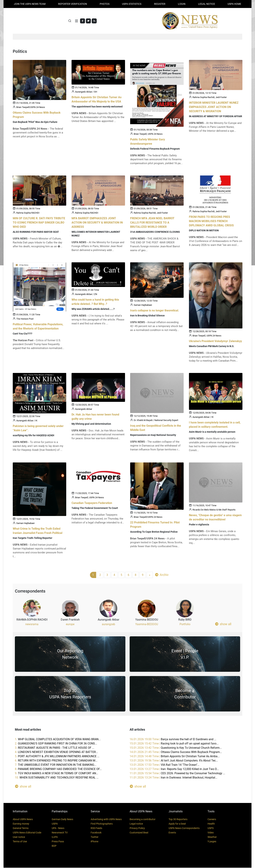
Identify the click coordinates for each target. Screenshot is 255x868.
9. (56, 774)
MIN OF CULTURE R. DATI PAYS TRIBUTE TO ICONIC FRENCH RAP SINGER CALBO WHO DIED (39, 223)
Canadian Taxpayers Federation (92, 503)
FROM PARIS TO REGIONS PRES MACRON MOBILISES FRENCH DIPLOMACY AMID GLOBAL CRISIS (211, 222)
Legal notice (136, 824)
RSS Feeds (96, 828)
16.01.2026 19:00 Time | (173, 740)
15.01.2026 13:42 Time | (176, 748)
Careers (212, 820)
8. (58, 769)
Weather (212, 837)
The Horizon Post (25, 319)
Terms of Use (20, 842)
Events (172, 833)
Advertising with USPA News (106, 820)
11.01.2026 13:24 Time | (173, 778)
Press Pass (58, 842)
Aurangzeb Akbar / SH (86, 92)
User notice (19, 837)
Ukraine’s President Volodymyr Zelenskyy (215, 342)
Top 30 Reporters (178, 820)
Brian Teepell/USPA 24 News (31, 108)
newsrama (32, 625)
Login (182, 4)
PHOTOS (105, 4)
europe (70, 625)
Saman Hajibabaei (143, 306)
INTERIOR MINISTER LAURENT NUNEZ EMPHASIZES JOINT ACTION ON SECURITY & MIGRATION (214, 108)
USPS (211, 828)
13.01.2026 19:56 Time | (174, 761)
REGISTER (160, 4)
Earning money (21, 824)
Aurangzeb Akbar (84, 410)
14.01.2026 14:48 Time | (175, 757)
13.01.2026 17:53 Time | (165, 765)
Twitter (95, 837)
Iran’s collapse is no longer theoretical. (155, 311)
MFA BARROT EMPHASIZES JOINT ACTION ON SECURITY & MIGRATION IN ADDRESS (97, 223)
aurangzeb (108, 625)
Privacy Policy (137, 828)
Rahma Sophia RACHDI (28, 213)
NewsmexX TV (60, 833)
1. (58, 740)
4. (56, 752)
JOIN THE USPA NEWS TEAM (30, 4)
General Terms (21, 828)
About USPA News (23, 820)
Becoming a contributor (143, 820)
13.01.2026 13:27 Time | (174, 769)
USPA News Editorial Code (27, 833)
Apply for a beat (177, 824)
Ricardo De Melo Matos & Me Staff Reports (214, 510)
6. (56, 761)
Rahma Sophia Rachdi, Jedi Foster (210, 98)
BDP (54, 846)
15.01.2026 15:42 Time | (174, 744)
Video (211, 833)
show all (223, 624)
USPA (55, 824)
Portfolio (185, 625)
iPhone (94, 842)
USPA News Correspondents (184, 828)
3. (55, 748)
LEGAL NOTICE (207, 4)
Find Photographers (102, 824)
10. (57, 778)
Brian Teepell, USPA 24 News (148, 134)
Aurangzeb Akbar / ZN (86, 295)
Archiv (162, 575)
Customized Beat (139, 833)
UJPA (55, 837)
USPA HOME (234, 4)
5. (57, 757)
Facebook (96, 833)
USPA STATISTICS (132, 4)
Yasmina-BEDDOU (147, 625)
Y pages (212, 842)
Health (211, 824)
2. (56, 744)
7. (56, 765)
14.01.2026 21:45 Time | (176, 752)
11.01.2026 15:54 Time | (177, 774)
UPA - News (58, 828)
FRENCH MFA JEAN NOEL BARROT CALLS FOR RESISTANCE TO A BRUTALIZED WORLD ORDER (152, 223)
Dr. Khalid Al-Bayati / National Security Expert (156, 421)
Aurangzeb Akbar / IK (27, 421)
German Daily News (62, 820)
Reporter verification (73, 4)
